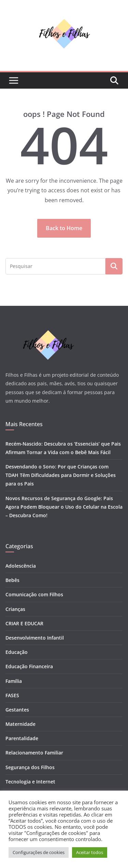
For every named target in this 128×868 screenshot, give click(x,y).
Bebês (12, 580)
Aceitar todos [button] (90, 852)
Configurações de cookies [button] (39, 852)
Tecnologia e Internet (30, 782)
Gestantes (17, 710)
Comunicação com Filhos (34, 594)
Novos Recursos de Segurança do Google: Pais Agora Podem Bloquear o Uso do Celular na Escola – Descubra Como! (64, 507)
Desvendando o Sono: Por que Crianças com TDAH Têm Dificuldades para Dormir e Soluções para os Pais (61, 475)
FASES (12, 695)
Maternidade (20, 724)
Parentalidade (22, 738)
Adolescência (21, 566)
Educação (17, 652)
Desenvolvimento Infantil (35, 638)
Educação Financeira (29, 666)
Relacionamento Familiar (34, 753)
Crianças (15, 609)
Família (14, 681)
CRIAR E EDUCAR (24, 623)
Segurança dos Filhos (30, 767)
